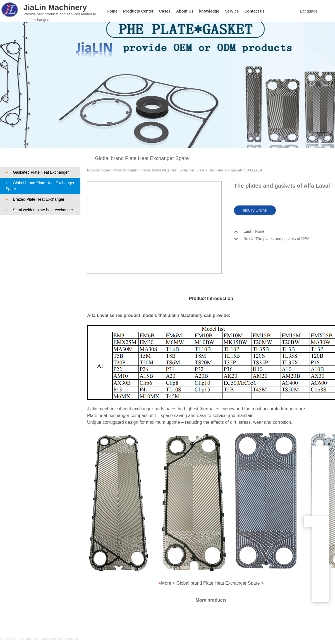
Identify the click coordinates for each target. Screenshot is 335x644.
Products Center (138, 11)
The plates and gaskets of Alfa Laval (235, 170)
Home (112, 11)
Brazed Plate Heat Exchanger (35, 199)
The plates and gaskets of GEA (272, 239)
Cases (165, 11)
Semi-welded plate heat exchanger (39, 210)
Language (305, 11)
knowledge (209, 11)
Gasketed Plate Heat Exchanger (37, 172)
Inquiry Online (255, 210)
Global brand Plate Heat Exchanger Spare (40, 186)
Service (232, 11)
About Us (185, 11)
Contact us (255, 11)
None (249, 231)
